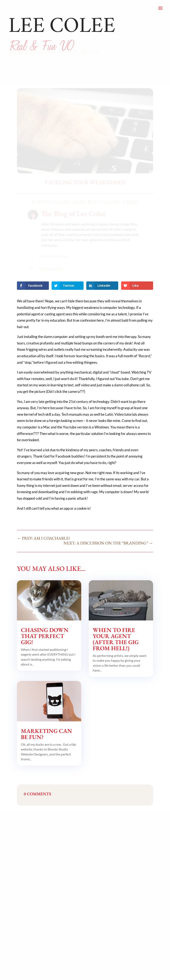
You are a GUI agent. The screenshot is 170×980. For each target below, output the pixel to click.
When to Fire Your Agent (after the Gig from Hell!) (116, 639)
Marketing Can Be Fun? (46, 734)
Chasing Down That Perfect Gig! (45, 636)
